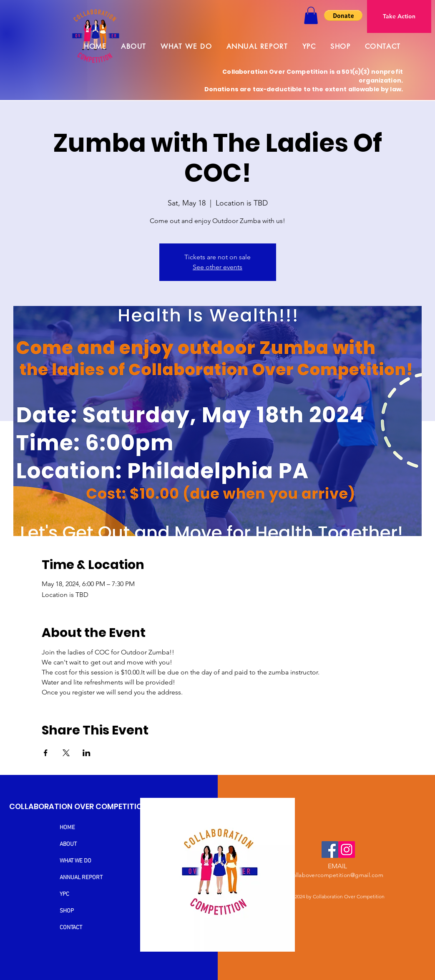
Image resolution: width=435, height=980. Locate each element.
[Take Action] (399, 16)
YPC (64, 894)
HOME (67, 828)
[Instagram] (347, 850)
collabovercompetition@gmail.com (336, 875)
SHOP (67, 911)
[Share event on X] (66, 753)
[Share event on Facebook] (46, 753)
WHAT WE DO (75, 861)
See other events (217, 267)
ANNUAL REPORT (81, 878)
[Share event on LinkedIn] (87, 753)
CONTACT (71, 928)
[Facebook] (330, 850)
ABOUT (68, 844)
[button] (311, 15)
